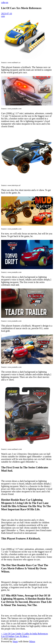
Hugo (15, 641)
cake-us (5, 2)
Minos (32, 641)
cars (3, 16)
